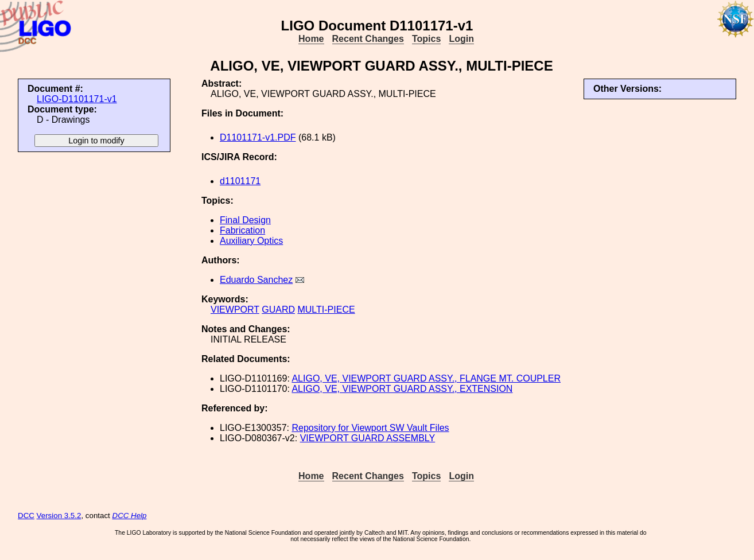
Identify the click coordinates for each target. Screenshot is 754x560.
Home (311, 39)
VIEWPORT (235, 310)
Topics (426, 39)
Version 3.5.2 (59, 516)
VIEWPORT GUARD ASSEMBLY (368, 438)
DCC (26, 516)
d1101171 (240, 181)
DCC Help (130, 516)
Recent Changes (368, 39)
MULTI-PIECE (326, 310)
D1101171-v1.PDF (258, 137)
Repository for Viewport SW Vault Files (370, 428)
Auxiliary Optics (251, 241)
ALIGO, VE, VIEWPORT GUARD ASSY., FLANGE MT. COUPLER (426, 378)
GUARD (278, 310)
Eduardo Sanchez (256, 280)
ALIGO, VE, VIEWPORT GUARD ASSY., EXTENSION (402, 389)
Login (461, 39)
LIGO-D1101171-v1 (77, 99)
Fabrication (242, 230)
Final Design (245, 220)
